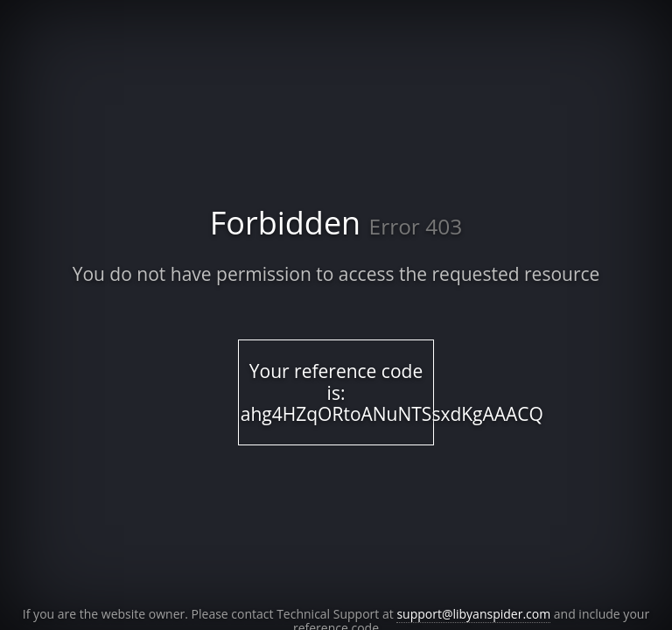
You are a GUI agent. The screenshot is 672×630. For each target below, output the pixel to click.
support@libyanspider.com (473, 614)
